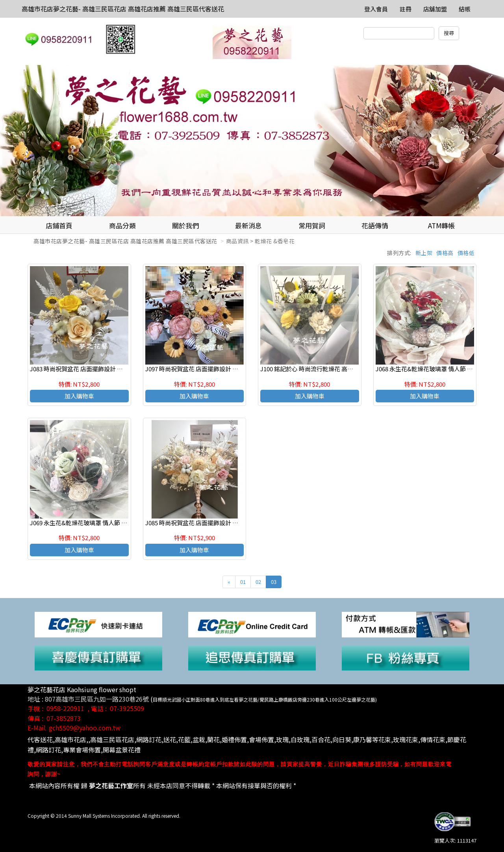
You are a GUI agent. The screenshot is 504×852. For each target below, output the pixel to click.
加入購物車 (79, 396)
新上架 (424, 253)
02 (258, 582)
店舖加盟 (435, 9)
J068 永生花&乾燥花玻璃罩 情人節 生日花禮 (433, 369)
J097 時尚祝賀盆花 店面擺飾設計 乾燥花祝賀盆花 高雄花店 (222, 369)
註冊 (406, 9)
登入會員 (376, 9)
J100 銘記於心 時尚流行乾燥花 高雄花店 (313, 369)
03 (274, 582)
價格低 (466, 253)
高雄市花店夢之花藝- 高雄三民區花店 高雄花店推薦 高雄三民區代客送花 (123, 9)
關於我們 (185, 225)
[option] (252, 141)
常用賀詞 (312, 225)
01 (243, 582)
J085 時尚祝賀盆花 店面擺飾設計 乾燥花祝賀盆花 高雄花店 (222, 523)
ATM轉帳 (441, 225)
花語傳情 (375, 225)
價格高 (445, 253)
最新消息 (248, 225)
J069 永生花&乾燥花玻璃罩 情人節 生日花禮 (87, 523)
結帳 (465, 9)
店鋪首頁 (59, 225)
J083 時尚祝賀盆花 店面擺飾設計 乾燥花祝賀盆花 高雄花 (104, 369)
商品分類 (122, 225)
